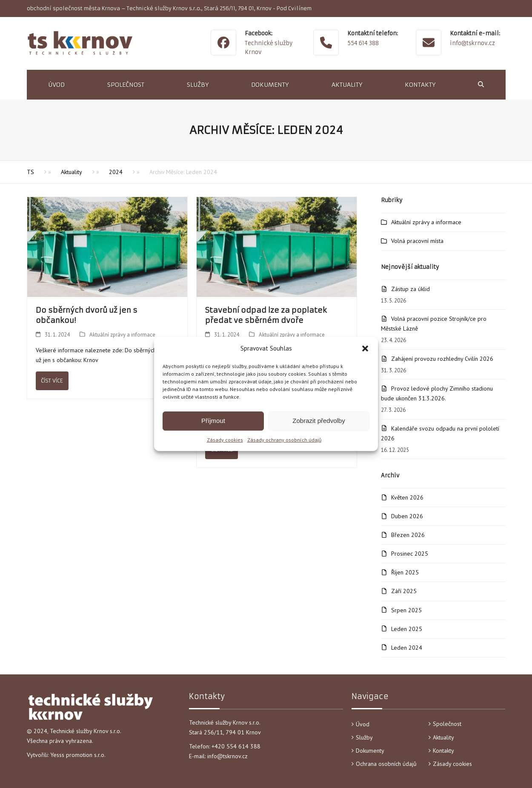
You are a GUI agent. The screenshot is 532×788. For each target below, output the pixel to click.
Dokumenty (370, 751)
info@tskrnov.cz (472, 43)
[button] (365, 348)
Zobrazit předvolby (319, 421)
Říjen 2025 (405, 572)
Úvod (363, 724)
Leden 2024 (407, 648)
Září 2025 (404, 591)
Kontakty (443, 751)
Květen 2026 (407, 497)
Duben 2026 (407, 516)
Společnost (447, 724)
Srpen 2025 (406, 610)
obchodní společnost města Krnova (73, 8)
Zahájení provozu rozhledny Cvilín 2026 (442, 359)
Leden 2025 (407, 629)
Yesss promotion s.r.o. (78, 755)
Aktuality (443, 737)
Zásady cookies (225, 440)
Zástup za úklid (410, 289)
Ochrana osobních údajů (386, 764)
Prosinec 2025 (410, 554)
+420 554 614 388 (237, 746)
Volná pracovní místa (417, 241)
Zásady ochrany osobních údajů (284, 440)
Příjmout (213, 421)
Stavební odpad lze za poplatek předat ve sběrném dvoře (266, 315)
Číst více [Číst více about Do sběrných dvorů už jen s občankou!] (52, 381)
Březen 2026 (408, 535)
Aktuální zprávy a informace (122, 335)
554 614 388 (363, 43)
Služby (364, 737)
